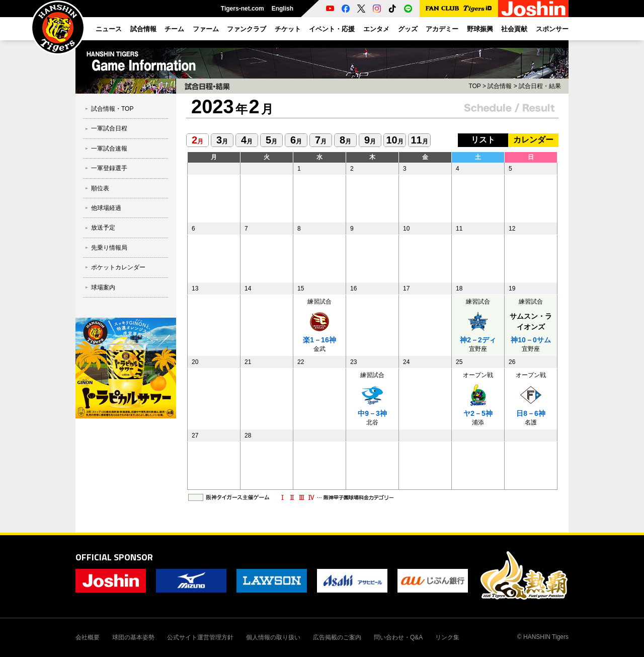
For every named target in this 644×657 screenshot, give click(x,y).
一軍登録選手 (109, 168)
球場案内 (103, 287)
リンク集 (447, 637)
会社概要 (88, 637)
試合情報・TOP (112, 109)
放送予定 (103, 228)
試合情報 (500, 86)
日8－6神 (531, 413)
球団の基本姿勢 (133, 637)
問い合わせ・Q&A (398, 637)
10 (394, 140)
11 (419, 140)
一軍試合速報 (109, 149)
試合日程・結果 (540, 86)
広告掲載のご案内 (337, 637)
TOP (474, 86)
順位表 (100, 188)
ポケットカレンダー (118, 267)
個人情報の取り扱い (273, 637)
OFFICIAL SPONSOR (114, 557)
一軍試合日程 (109, 128)
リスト (483, 140)
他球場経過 (106, 208)
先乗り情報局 (109, 248)
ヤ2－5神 (478, 413)
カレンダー (533, 140)
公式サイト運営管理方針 (200, 637)
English (283, 9)
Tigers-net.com (243, 9)
